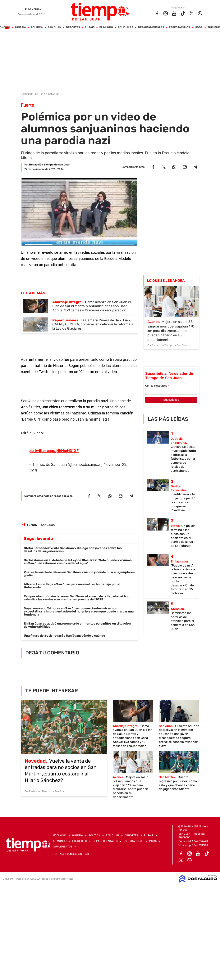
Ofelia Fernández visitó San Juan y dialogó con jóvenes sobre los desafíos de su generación (73, 546)
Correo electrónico (157, 386)
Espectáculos (180, 27)
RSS (87, 854)
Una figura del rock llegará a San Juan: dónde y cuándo (64, 632)
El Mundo (106, 27)
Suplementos (63, 847)
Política (37, 27)
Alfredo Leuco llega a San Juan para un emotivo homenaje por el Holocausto (72, 582)
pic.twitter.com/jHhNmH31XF (54, 447)
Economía (60, 835)
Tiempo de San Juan (33, 94)
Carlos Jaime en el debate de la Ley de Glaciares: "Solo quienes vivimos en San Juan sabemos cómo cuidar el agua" (78, 558)
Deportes (73, 27)
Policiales (126, 27)
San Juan (55, 27)
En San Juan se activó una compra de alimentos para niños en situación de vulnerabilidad (77, 621)
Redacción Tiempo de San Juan (50, 165)
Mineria (21, 27)
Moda (199, 27)
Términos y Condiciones (67, 854)
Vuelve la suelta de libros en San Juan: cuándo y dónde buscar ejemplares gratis (79, 570)
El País (90, 27)
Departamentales (151, 27)
